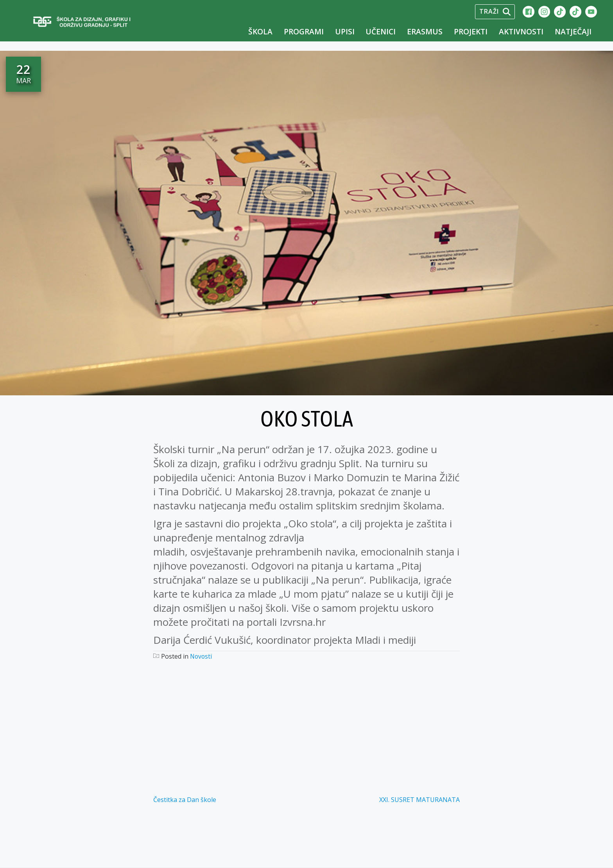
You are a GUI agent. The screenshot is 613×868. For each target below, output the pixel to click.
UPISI (345, 31)
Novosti (202, 656)
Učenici (381, 31)
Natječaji (573, 31)
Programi (304, 31)
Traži (495, 11)
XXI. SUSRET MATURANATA (419, 800)
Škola (260, 31)
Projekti (471, 31)
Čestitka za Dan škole (185, 800)
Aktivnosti (521, 31)
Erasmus (425, 31)
